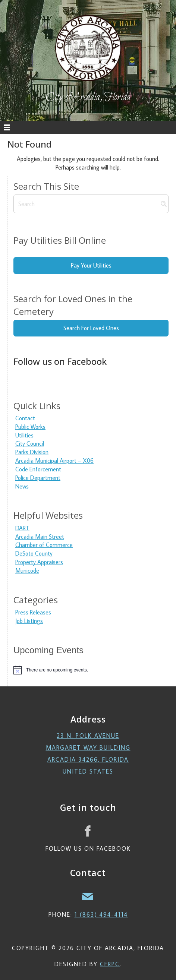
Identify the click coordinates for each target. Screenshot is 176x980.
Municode (27, 570)
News (22, 486)
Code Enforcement (38, 469)
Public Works (30, 427)
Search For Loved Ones (91, 328)
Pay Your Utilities (91, 265)
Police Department (38, 478)
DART (22, 528)
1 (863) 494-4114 (101, 914)
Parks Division (32, 452)
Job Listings (29, 621)
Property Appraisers (39, 562)
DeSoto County (34, 553)
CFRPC (110, 964)
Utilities (24, 435)
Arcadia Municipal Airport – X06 (54, 461)
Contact (25, 418)
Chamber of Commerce (44, 545)
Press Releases (33, 612)
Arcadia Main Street (40, 537)
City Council (30, 443)
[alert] (91, 670)
